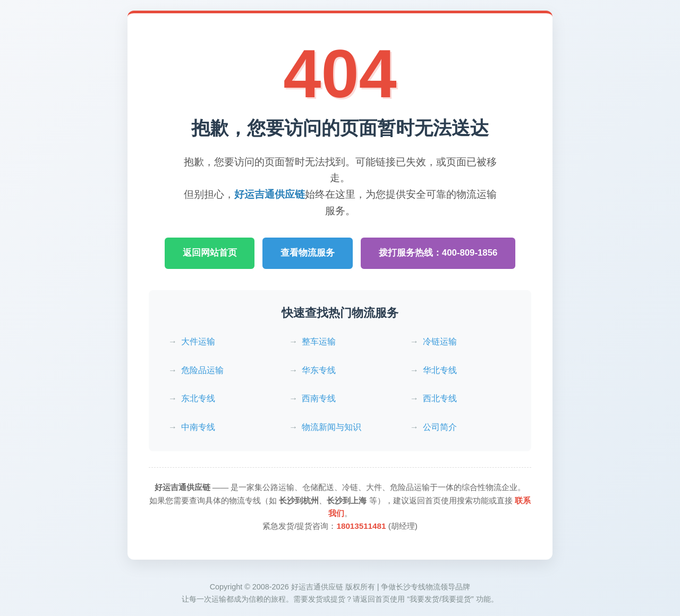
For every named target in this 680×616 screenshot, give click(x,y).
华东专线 (319, 370)
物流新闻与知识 (331, 427)
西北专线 (440, 398)
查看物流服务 (308, 253)
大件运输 (198, 341)
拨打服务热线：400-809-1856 (438, 253)
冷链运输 (440, 341)
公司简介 (440, 427)
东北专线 (198, 398)
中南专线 (198, 427)
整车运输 (319, 341)
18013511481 (361, 526)
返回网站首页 (209, 253)
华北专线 (440, 370)
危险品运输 (202, 370)
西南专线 (319, 398)
